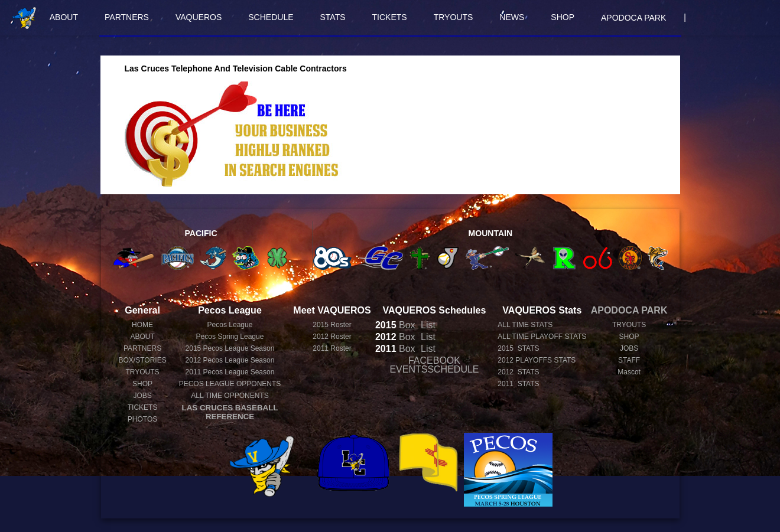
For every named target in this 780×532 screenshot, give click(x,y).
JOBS (142, 396)
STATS (333, 17)
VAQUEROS (199, 17)
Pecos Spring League (230, 337)
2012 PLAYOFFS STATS (537, 360)
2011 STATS (518, 384)
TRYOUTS (454, 17)
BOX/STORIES (143, 360)
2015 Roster (332, 325)
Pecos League (230, 325)
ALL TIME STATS (525, 325)
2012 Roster (332, 337)
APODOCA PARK (633, 18)
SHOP (563, 17)
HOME (142, 325)
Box (395, 325)
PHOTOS (142, 419)
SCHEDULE (271, 17)
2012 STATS (518, 372)
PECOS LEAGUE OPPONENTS (230, 384)
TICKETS (390, 17)
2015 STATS (518, 348)
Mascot (629, 372)
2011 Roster (332, 348)
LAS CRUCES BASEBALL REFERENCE (230, 412)
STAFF (629, 360)
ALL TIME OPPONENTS (230, 396)
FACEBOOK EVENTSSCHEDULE (434, 365)
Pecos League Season (230, 348)
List (427, 325)
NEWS (512, 17)
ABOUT (64, 17)
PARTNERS (127, 17)
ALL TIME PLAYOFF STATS (542, 337)
